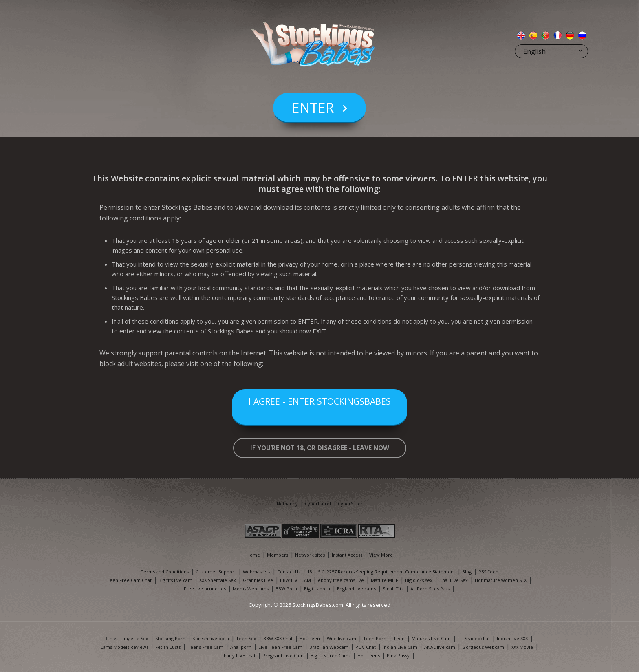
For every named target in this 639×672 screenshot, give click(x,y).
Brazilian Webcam (329, 647)
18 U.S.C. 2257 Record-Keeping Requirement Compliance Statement (381, 572)
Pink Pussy (398, 655)
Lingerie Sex (135, 638)
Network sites (310, 555)
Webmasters (257, 572)
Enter (313, 124)
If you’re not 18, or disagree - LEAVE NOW (320, 448)
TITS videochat (474, 638)
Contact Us (289, 572)
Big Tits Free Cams (331, 655)
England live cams (356, 589)
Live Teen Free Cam (280, 647)
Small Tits (393, 589)
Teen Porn (375, 638)
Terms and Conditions (165, 572)
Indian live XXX (512, 638)
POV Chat (366, 647)
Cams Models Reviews (124, 647)
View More (381, 555)
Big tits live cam (175, 580)
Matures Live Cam (431, 638)
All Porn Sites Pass (430, 589)
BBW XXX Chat (278, 638)
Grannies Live (258, 580)
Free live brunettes (205, 589)
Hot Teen (310, 638)
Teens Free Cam (205, 647)
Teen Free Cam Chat (129, 580)
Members (278, 555)
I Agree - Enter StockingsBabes (319, 408)
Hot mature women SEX (501, 580)
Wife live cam (342, 638)
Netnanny (287, 503)
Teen (399, 638)
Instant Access (347, 555)
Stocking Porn (170, 638)
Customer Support (216, 572)
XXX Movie (522, 647)
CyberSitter (350, 503)
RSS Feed (488, 572)
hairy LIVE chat (240, 655)
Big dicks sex (419, 580)
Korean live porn (211, 638)
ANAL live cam (440, 647)
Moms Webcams (251, 589)
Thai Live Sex (454, 580)
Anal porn (241, 647)
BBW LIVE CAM (295, 580)
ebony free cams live (341, 580)
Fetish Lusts (168, 647)
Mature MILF (385, 580)
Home (253, 555)
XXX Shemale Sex (218, 580)
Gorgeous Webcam (483, 647)
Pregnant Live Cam (283, 655)
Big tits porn (317, 589)
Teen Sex (246, 638)
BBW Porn (286, 589)
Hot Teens (369, 655)
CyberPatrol (318, 503)
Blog (467, 572)
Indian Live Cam (400, 647)
